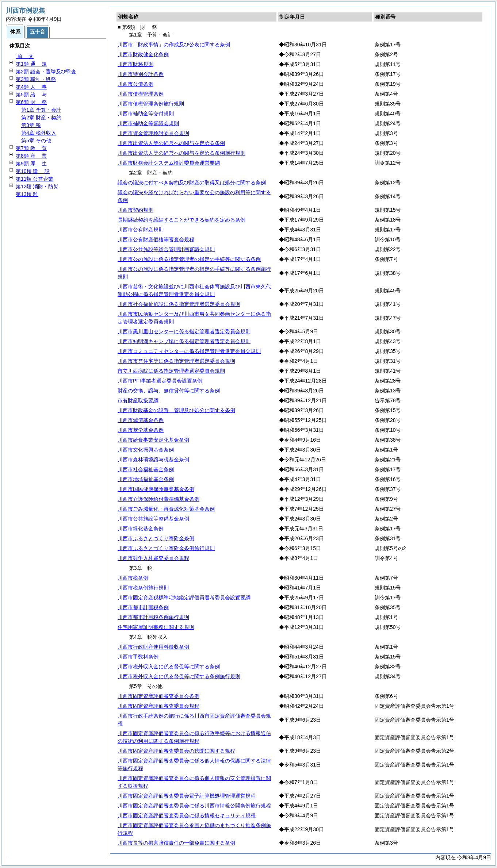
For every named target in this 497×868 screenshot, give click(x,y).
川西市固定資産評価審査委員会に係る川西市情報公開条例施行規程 (194, 806)
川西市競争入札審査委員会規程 (153, 558)
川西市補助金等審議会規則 (148, 123)
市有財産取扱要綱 (138, 400)
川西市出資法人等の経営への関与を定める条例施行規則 (181, 153)
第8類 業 (31, 156)
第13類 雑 (27, 194)
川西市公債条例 (135, 84)
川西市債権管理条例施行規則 (151, 104)
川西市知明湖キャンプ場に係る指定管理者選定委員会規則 (184, 341)
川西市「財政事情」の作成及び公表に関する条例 (174, 45)
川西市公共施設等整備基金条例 (153, 519)
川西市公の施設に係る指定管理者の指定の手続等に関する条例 (189, 259)
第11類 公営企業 (35, 179)
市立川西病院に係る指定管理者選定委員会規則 (171, 371)
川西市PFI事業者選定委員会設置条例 (160, 381)
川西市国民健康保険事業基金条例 (156, 489)
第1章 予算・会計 (41, 110)
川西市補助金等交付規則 (146, 114)
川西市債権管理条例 (141, 94)
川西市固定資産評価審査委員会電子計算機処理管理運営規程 (187, 796)
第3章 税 (31, 125)
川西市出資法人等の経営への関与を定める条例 (171, 143)
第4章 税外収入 (39, 133)
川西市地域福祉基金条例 (146, 479)
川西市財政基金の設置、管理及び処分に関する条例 (176, 410)
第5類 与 (31, 95)
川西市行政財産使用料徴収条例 (153, 647)
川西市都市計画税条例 (143, 607)
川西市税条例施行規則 (143, 588)
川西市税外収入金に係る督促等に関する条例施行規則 (179, 676)
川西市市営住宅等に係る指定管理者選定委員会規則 (176, 361)
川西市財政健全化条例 (143, 54)
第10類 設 (33, 171)
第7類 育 (31, 148)
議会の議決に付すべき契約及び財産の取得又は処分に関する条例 (192, 183)
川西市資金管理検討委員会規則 (153, 133)
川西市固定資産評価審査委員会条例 (158, 696)
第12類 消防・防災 (37, 187)
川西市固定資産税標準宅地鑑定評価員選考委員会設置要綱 (184, 598)
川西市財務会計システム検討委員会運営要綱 (169, 163)
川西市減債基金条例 (141, 420)
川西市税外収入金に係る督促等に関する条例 (169, 667)
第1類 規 (31, 64)
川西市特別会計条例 (141, 74)
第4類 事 (31, 87)
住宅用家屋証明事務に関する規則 (156, 627)
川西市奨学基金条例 (141, 430)
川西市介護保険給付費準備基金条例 (158, 499)
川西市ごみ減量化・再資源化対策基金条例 (166, 509)
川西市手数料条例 (138, 657)
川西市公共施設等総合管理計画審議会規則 (166, 249)
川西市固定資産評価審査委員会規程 (158, 706)
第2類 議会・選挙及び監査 (46, 72)
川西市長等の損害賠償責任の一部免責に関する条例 (176, 843)
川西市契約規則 (135, 210)
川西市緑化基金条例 (141, 529)
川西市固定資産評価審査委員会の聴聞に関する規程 (176, 751)
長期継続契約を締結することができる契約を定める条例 (181, 220)
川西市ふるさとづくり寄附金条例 (156, 538)
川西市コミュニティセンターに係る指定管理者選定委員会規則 (189, 351)
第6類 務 (31, 102)
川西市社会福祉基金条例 (146, 469)
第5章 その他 (36, 141)
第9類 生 (31, 164)
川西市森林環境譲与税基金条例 (153, 460)
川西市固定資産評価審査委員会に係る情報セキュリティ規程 (187, 815)
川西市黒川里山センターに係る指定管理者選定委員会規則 (184, 331)
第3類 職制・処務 (36, 79)
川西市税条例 (133, 578)
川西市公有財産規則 (141, 230)
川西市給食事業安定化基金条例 (153, 440)
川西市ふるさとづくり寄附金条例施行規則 (166, 548)
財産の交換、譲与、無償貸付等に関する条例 (169, 391)
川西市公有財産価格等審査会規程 (156, 239)
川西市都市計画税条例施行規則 (153, 617)
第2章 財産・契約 (41, 118)
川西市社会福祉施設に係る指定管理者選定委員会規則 (179, 304)
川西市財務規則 (135, 64)
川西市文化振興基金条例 (146, 450)
